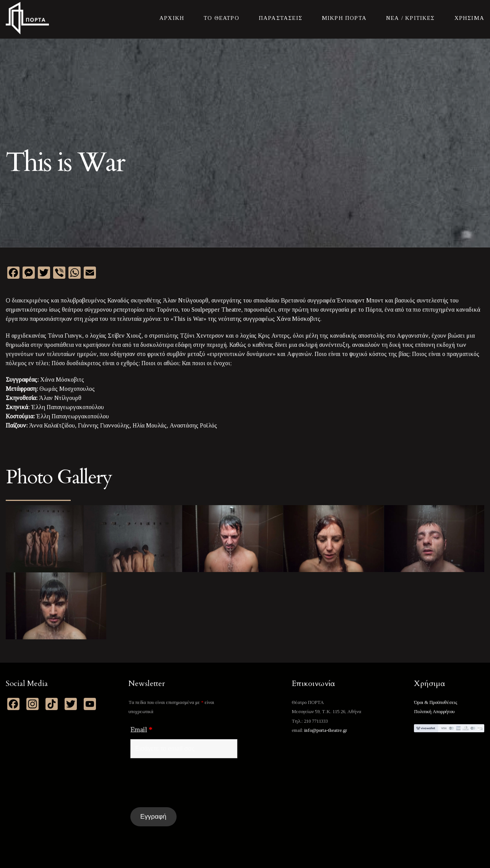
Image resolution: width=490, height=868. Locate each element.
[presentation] (188, 783)
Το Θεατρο (221, 18)
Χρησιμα (469, 18)
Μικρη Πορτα (344, 18)
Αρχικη (172, 18)
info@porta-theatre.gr (326, 730)
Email (141, 730)
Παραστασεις (281, 18)
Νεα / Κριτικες (410, 18)
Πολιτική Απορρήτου (434, 712)
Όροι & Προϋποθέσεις (436, 702)
